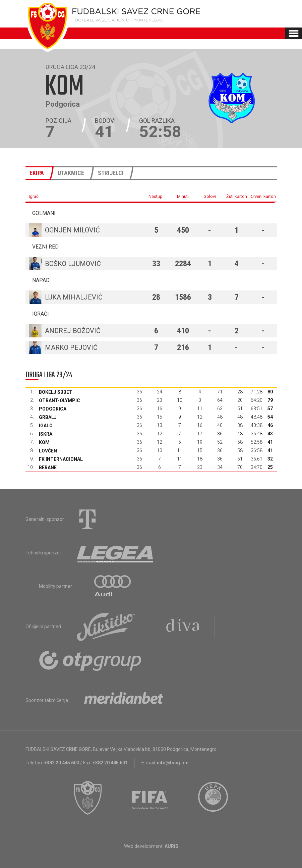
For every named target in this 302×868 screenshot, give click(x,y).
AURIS (171, 846)
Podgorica (53, 409)
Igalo (46, 426)
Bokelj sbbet (56, 392)
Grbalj (48, 417)
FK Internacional (61, 459)
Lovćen (48, 451)
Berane (48, 468)
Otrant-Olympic (59, 400)
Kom (44, 442)
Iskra (46, 434)
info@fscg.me (173, 763)
